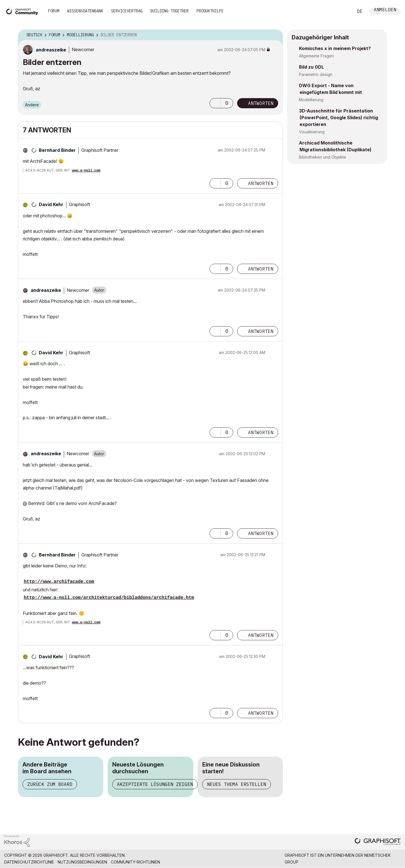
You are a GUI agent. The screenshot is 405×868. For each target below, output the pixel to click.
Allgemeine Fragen (316, 56)
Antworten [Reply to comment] (261, 183)
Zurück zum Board (50, 784)
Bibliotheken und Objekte (323, 157)
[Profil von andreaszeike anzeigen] (51, 50)
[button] (215, 103)
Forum (54, 11)
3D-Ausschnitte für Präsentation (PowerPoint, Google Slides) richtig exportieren (338, 118)
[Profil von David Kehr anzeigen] (51, 204)
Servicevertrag (127, 11)
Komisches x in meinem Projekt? (335, 48)
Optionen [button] (275, 35)
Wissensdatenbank (85, 11)
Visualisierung (312, 132)
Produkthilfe (210, 11)
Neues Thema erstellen (237, 784)
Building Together (170, 11)
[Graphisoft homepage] (378, 842)
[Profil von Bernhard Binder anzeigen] (57, 150)
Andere (32, 105)
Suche (343, 12)
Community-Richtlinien (135, 862)
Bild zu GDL (311, 67)
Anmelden (385, 10)
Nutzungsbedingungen (82, 862)
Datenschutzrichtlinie (29, 862)
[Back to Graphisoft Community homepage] (23, 11)
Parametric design (316, 74)
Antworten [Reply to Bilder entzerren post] (261, 103)
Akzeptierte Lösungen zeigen (155, 784)
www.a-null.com (86, 171)
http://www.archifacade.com (59, 582)
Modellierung (311, 100)
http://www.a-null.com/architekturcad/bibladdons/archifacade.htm (109, 598)
